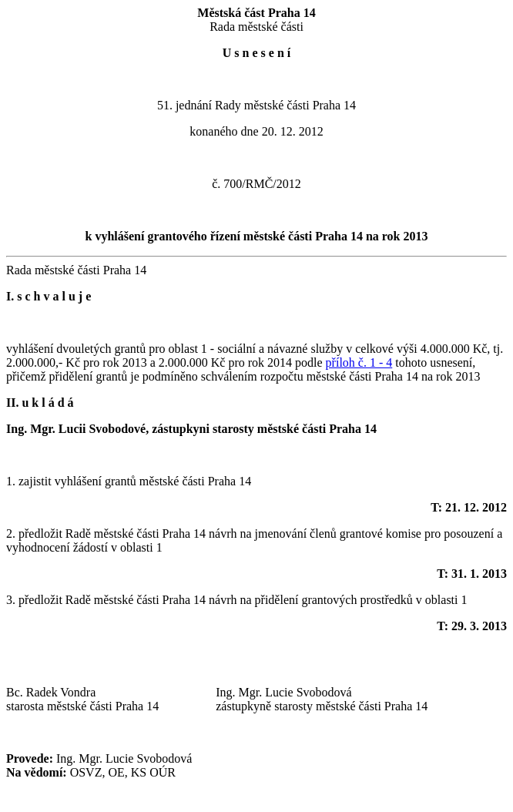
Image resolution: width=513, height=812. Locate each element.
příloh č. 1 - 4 (359, 362)
